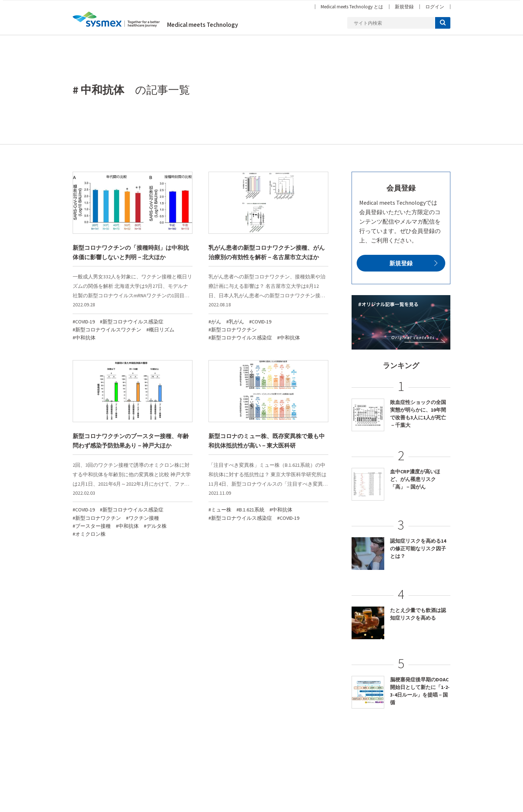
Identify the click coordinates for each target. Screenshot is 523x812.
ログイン (435, 7)
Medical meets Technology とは (352, 7)
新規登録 (404, 7)
